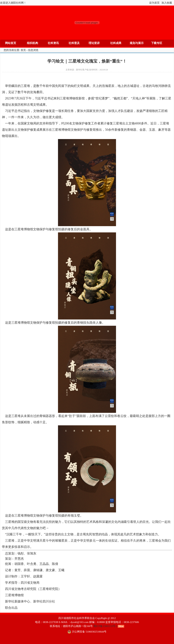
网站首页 (11, 43)
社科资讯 (53, 43)
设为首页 (154, 3)
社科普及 (74, 43)
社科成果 (116, 43)
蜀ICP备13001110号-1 (106, 626)
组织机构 (32, 43)
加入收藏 (167, 3)
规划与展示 (137, 43)
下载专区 (157, 43)
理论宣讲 (94, 43)
